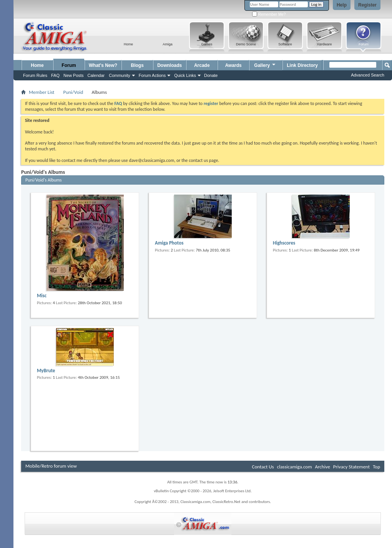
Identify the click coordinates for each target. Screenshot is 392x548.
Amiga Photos (169, 243)
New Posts (74, 75)
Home (37, 65)
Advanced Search (368, 75)
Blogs (137, 65)
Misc (42, 296)
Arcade (202, 65)
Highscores (284, 243)
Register (367, 5)
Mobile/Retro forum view (51, 466)
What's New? (103, 65)
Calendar (96, 75)
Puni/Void (73, 92)
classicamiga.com (295, 467)
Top (376, 467)
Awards (233, 65)
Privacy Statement (351, 467)
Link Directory (302, 65)
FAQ (55, 75)
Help (342, 5)
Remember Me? (269, 14)
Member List (42, 92)
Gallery (265, 64)
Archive (322, 467)
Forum (69, 65)
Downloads (169, 65)
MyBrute (46, 371)
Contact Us (263, 467)
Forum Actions (152, 75)
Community (120, 75)
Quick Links (185, 75)
